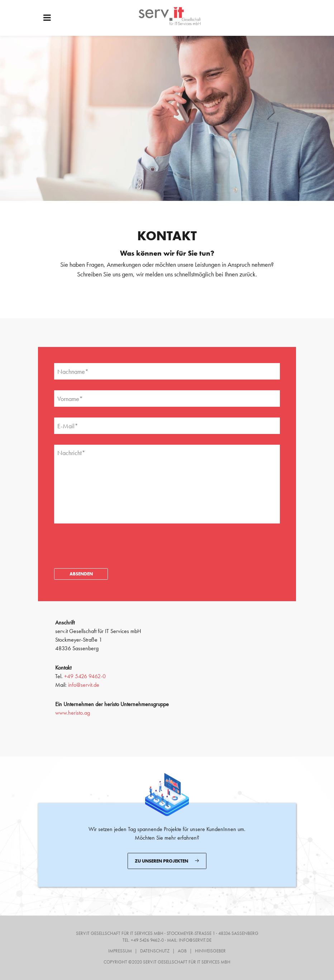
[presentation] (109, 540)
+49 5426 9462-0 (85, 676)
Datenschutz (155, 951)
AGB (182, 951)
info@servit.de (84, 685)
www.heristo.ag (73, 713)
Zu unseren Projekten (167, 861)
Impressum (120, 951)
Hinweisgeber (210, 951)
